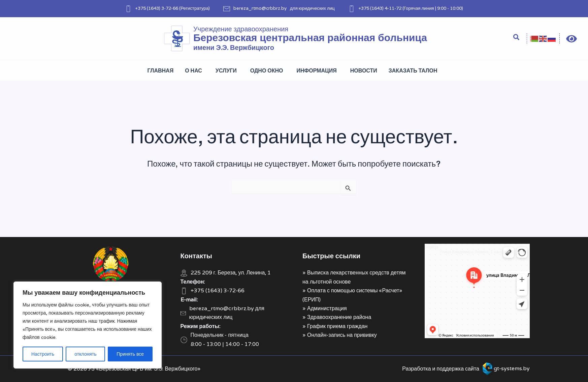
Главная (161, 71)
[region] (88, 325)
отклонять (85, 354)
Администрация (327, 308)
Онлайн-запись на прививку (342, 335)
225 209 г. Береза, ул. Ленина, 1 (231, 273)
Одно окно (267, 71)
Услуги (226, 71)
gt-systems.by (512, 368)
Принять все (130, 354)
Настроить (43, 354)
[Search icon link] (517, 38)
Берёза (431, 247)
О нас (193, 71)
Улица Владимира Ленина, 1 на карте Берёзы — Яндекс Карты (485, 255)
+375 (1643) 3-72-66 (157, 8)
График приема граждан (337, 326)
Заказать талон (413, 71)
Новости (364, 71)
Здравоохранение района (339, 317)
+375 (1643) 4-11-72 (380, 8)
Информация (317, 71)
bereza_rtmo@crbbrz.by (260, 8)
